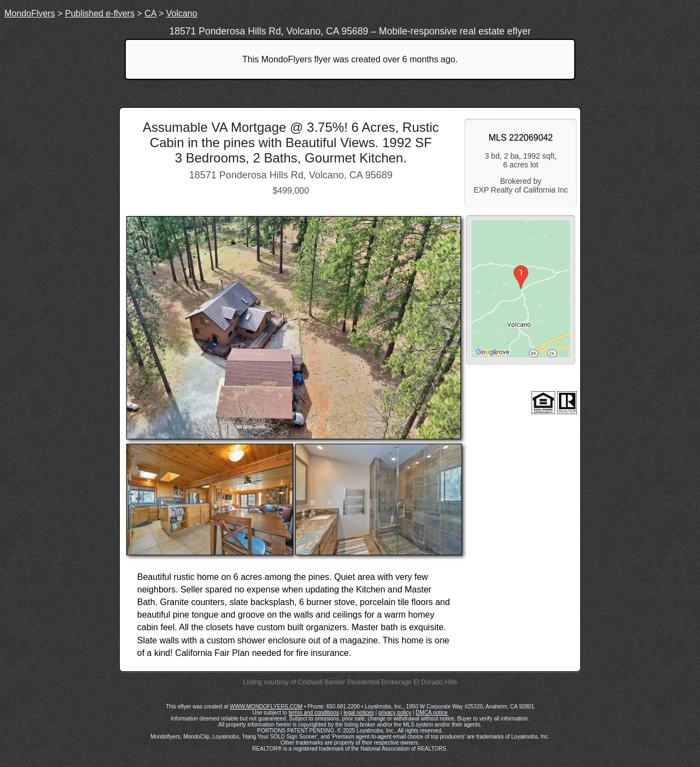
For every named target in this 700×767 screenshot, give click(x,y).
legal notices (359, 713)
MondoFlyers (30, 13)
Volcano (182, 13)
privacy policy (395, 713)
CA (150, 13)
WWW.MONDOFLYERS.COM (266, 707)
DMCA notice (431, 713)
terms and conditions (314, 713)
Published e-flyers (100, 13)
